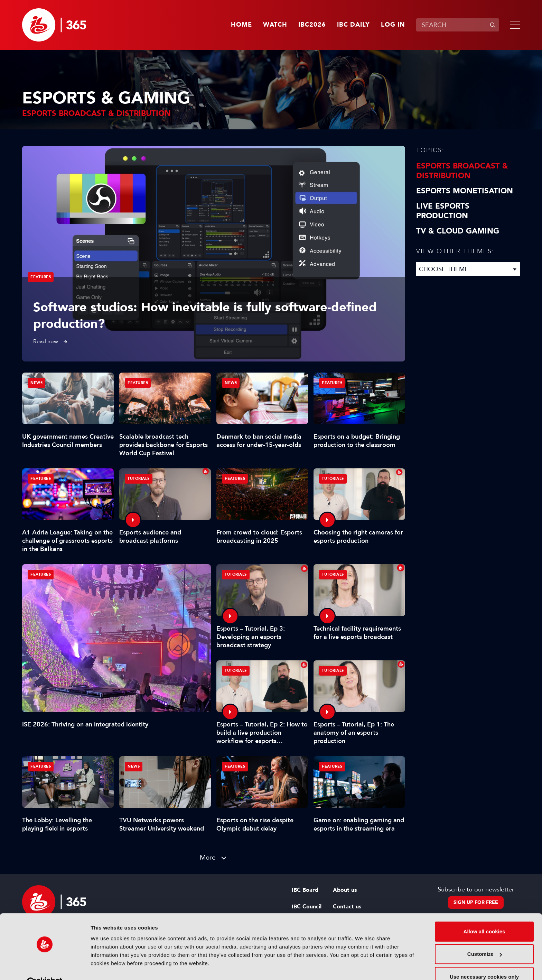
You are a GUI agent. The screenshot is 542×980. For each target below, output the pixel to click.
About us (345, 890)
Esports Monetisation (465, 191)
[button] (514, 25)
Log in (393, 25)
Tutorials (139, 479)
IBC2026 (312, 25)
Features (41, 277)
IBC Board (305, 890)
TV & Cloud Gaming (458, 231)
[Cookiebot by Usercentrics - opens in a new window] (45, 967)
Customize (485, 938)
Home (241, 25)
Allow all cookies (484, 915)
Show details (107, 966)
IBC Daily (353, 25)
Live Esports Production (443, 211)
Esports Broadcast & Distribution (462, 171)
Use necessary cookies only (484, 961)
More (208, 857)
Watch (275, 25)
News (36, 383)
